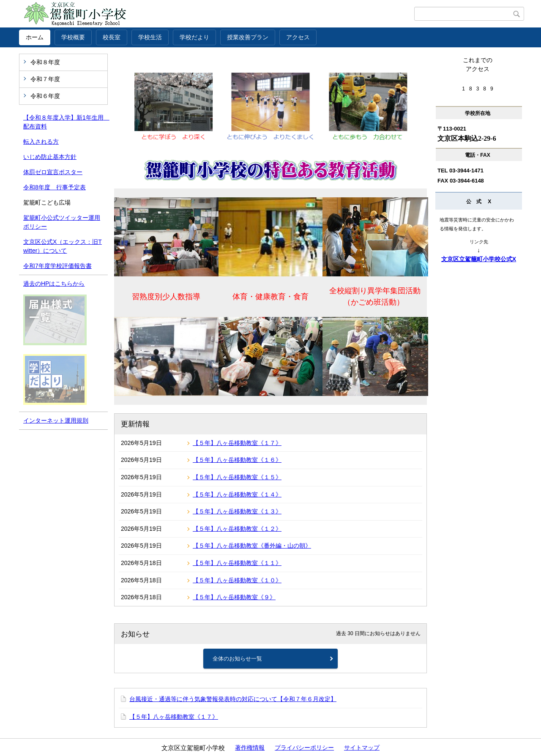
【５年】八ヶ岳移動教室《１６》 (237, 460)
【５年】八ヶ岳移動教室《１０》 (237, 580)
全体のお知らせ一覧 (237, 659)
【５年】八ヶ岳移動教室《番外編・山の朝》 (252, 546)
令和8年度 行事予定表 (55, 187)
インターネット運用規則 (56, 420)
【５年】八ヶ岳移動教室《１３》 (237, 511)
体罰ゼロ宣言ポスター (53, 172)
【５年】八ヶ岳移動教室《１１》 (237, 563)
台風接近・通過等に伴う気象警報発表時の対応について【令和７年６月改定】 (233, 699)
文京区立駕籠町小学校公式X (479, 259)
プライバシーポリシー (304, 748)
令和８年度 (45, 62)
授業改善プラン (248, 37)
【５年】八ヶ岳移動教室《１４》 (237, 494)
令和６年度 (45, 96)
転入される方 (41, 142)
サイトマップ (362, 748)
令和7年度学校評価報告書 (57, 266)
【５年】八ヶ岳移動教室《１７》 (237, 443)
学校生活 (150, 37)
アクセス (298, 37)
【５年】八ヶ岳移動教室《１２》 (237, 529)
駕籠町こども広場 (47, 202)
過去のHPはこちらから (54, 284)
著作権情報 (250, 748)
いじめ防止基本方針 (50, 157)
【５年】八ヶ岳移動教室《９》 (234, 597)
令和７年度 (45, 79)
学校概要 (73, 37)
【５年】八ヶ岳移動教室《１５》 (237, 477)
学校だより (194, 37)
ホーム (35, 37)
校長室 (112, 37)
